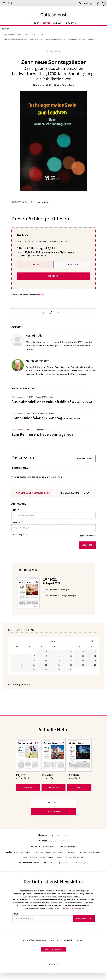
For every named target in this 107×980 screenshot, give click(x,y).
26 (95, 665)
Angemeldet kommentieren (33, 493)
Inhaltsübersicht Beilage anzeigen (61, 596)
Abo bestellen (54, 812)
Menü (9, 3)
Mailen (60, 315)
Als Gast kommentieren (75, 493)
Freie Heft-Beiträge (49, 847)
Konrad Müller (45, 85)
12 (95, 656)
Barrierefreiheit (67, 940)
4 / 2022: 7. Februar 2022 (37, 430)
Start (36, 23)
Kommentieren (85, 458)
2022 (33, 35)
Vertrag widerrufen (53, 949)
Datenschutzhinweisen (75, 909)
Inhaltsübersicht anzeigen (57, 590)
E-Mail (15, 510)
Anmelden (39, 295)
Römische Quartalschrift (74, 857)
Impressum (79, 940)
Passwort (17, 522)
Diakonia (59, 857)
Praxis (58, 23)
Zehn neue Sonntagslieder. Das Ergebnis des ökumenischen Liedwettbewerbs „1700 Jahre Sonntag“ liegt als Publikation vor (50, 39)
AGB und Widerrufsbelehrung (35, 940)
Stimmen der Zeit (59, 853)
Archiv (26, 35)
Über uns (52, 841)
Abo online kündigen (79, 863)
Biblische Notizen (46, 857)
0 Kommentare (42, 202)
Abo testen (53, 276)
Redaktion (62, 841)
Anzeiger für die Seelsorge (90, 853)
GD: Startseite (9, 35)
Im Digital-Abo (72, 264)
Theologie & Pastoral (22, 853)
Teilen (44, 315)
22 (46, 665)
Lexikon (71, 23)
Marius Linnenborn (64, 85)
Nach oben (53, 964)
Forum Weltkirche (30, 857)
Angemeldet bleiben (87, 536)
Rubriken (5, 29)
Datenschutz (53, 940)
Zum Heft (28, 787)
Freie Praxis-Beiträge (67, 847)
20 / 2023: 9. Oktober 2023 (38, 413)
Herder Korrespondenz (41, 853)
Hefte (47, 23)
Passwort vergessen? (19, 535)
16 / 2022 (41, 35)
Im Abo (36, 264)
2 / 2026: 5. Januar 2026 (36, 397)
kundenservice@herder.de (58, 863)
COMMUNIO (73, 853)
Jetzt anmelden (84, 919)
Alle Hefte (53, 803)
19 (95, 661)
